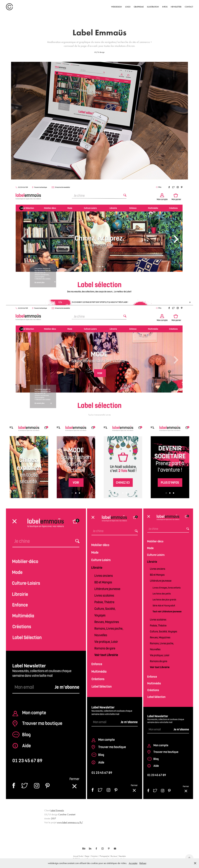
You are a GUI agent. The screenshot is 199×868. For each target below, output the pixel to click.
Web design (116, 7)
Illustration (153, 7)
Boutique (114, 856)
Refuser (143, 863)
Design (87, 856)
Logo (128, 7)
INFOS (165, 7)
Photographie (104, 856)
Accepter (133, 863)
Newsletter (176, 7)
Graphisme (139, 7)
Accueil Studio (78, 856)
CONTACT (189, 7)
